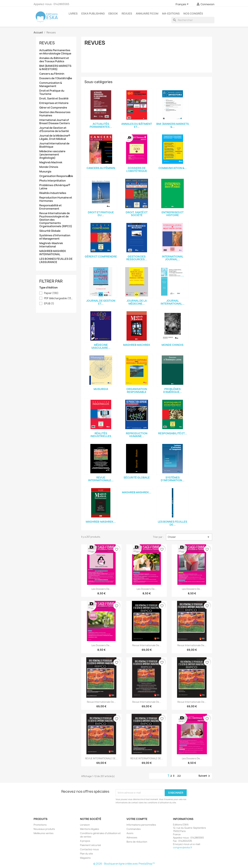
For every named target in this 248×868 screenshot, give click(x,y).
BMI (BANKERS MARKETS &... (173, 125)
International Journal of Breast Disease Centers (55, 122)
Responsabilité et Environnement (50, 207)
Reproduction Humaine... (137, 435)
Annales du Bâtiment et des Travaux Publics (54, 60)
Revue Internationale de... (147, 645)
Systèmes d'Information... (173, 479)
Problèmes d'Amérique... (173, 390)
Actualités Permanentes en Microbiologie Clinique (55, 52)
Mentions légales (90, 829)
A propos (85, 841)
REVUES (127, 14)
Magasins (85, 858)
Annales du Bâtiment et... (137, 125)
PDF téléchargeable (59, 298)
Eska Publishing (93, 14)
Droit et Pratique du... (101, 214)
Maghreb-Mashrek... (101, 522)
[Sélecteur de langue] (183, 4)
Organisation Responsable (56, 176)
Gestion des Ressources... (137, 258)
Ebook (113, 14)
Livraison (85, 825)
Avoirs (130, 833)
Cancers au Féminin (52, 74)
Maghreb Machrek (51, 162)
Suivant (205, 776)
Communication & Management (51, 85)
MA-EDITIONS (171, 14)
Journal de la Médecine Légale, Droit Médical (54, 137)
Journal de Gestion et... (101, 302)
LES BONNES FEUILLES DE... (173, 523)
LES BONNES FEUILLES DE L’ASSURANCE (56, 261)
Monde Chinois (49, 167)
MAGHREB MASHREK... (137, 492)
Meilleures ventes (44, 833)
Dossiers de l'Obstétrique (56, 78)
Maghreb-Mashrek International (51, 245)
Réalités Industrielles (53, 193)
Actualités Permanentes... (101, 125)
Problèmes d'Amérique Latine (54, 187)
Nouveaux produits (44, 829)
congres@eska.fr (183, 847)
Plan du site (86, 854)
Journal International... (173, 302)
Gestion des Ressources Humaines (55, 114)
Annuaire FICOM (147, 14)
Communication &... (173, 168)
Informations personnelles (141, 825)
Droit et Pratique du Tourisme (52, 92)
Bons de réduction (137, 842)
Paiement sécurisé (90, 845)
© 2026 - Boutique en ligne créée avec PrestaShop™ (124, 864)
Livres (73, 14)
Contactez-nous (89, 849)
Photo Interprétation (53, 181)
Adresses (132, 837)
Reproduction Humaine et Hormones (56, 199)
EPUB (49, 304)
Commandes (134, 829)
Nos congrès (193, 14)
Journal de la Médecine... (137, 302)
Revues (47, 43)
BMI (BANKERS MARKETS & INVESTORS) (55, 68)
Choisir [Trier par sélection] (189, 537)
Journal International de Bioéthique (54, 145)
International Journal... (173, 258)
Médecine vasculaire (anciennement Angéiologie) (52, 155)
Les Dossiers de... (101, 589)
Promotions (40, 825)
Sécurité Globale (50, 231)
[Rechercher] (193, 20)
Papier (51, 293)
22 (179, 776)
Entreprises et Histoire (54, 103)
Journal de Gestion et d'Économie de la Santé (54, 129)
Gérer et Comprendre (53, 108)
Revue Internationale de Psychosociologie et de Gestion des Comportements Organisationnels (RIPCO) (56, 220)
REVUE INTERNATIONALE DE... (101, 758)
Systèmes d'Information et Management (55, 237)
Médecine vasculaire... (101, 346)
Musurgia (45, 172)
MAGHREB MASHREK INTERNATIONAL (53, 253)
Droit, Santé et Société (54, 99)
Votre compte (137, 819)
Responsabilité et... (173, 433)
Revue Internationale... (101, 479)
